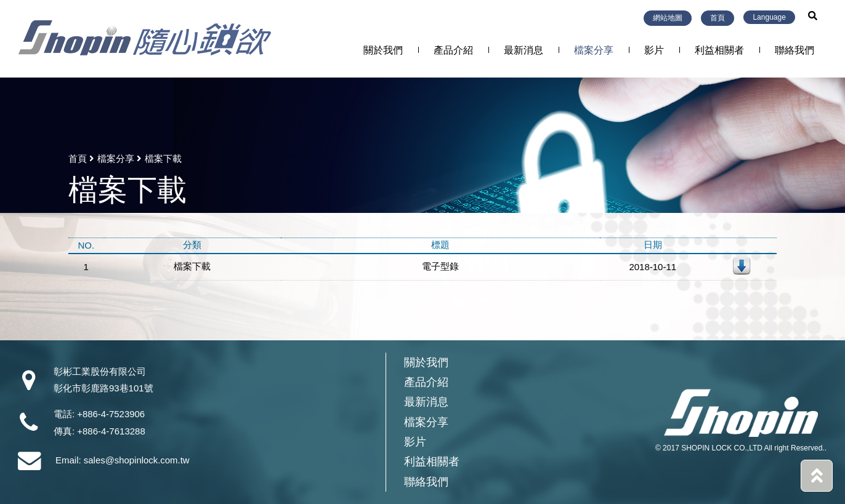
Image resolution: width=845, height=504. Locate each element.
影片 (654, 50)
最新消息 (524, 50)
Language (769, 17)
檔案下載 (192, 266)
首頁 (718, 18)
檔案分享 (594, 50)
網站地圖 (668, 18)
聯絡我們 (794, 50)
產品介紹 (453, 50)
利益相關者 (719, 50)
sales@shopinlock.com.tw (137, 460)
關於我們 (383, 50)
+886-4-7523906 (111, 414)
